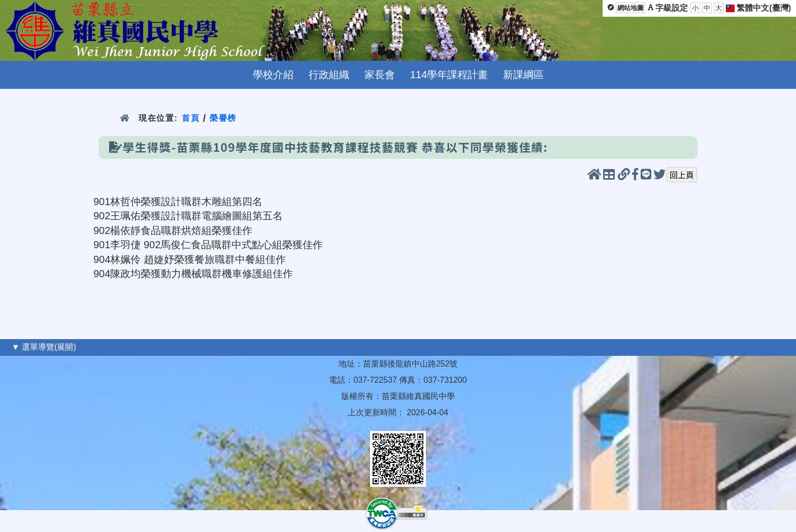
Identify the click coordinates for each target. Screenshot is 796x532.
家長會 (380, 75)
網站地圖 (631, 8)
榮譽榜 (223, 118)
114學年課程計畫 (449, 75)
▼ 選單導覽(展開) (44, 347)
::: (6, 347)
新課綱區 (523, 75)
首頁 (191, 118)
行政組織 (329, 75)
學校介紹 (273, 75)
